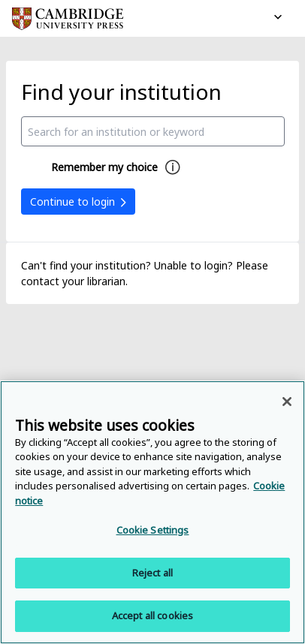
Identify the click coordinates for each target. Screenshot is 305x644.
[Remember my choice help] (173, 167)
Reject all (152, 573)
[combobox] (153, 131)
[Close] (287, 402)
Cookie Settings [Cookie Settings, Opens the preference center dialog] (153, 530)
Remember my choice (104, 167)
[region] (152, 512)
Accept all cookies (152, 615)
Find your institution (121, 92)
